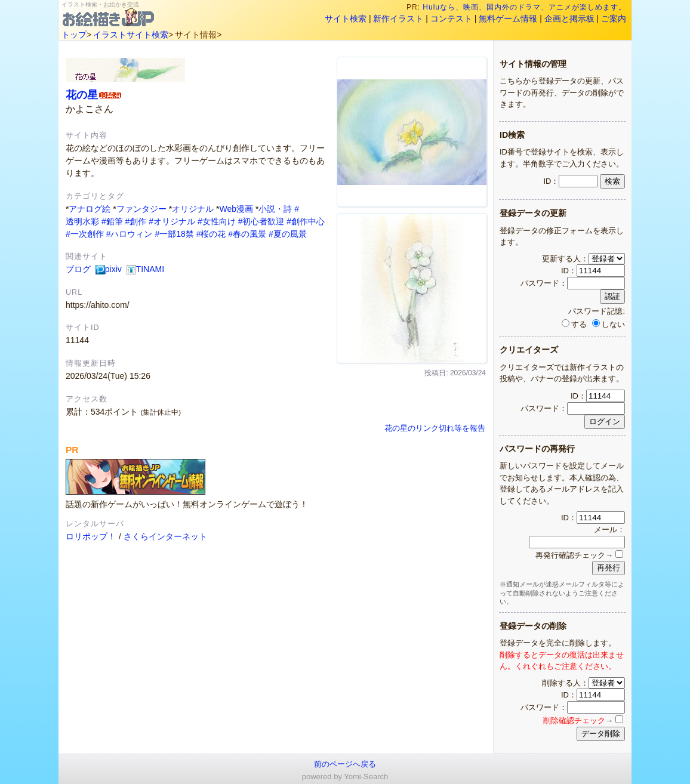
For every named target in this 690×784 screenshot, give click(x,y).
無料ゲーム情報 (508, 18)
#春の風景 (247, 234)
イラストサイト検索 (131, 35)
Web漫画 (236, 209)
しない (609, 324)
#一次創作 (85, 234)
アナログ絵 (90, 209)
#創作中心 (306, 221)
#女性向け (217, 221)
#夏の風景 (288, 234)
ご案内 (614, 18)
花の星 (82, 95)
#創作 (136, 221)
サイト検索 (346, 18)
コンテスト (451, 18)
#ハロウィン (130, 234)
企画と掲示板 (569, 18)
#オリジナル (172, 221)
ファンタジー (141, 209)
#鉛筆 (112, 221)
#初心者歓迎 (261, 221)
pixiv (109, 269)
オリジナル (193, 209)
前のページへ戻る (345, 764)
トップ (74, 35)
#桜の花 (211, 234)
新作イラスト (398, 18)
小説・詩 (275, 209)
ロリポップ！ (91, 536)
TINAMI (145, 269)
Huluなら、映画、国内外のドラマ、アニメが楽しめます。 (525, 7)
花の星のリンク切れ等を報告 (435, 428)
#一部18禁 (174, 234)
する (574, 324)
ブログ (78, 269)
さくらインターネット (165, 536)
